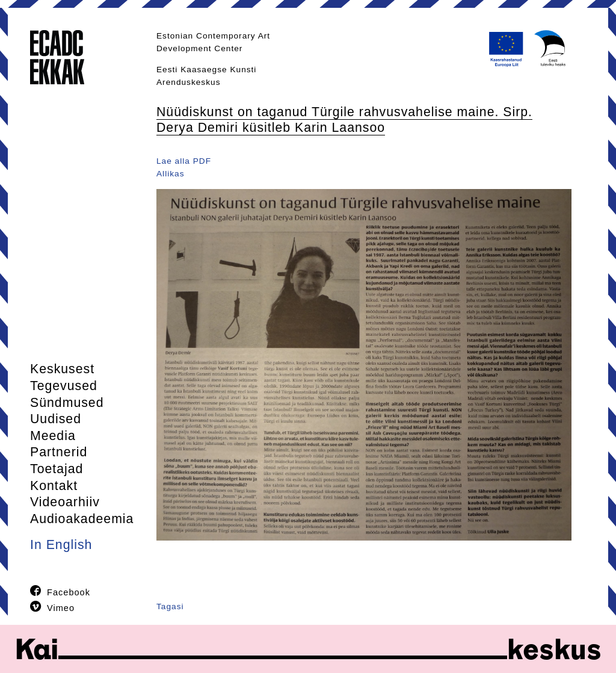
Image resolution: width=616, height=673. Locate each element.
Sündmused (67, 403)
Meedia (53, 436)
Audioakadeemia (82, 519)
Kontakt (54, 486)
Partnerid (59, 452)
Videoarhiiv (65, 502)
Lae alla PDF (184, 161)
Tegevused (64, 386)
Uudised (56, 419)
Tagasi (170, 606)
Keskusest (62, 369)
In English (61, 545)
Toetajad (57, 469)
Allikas (171, 174)
